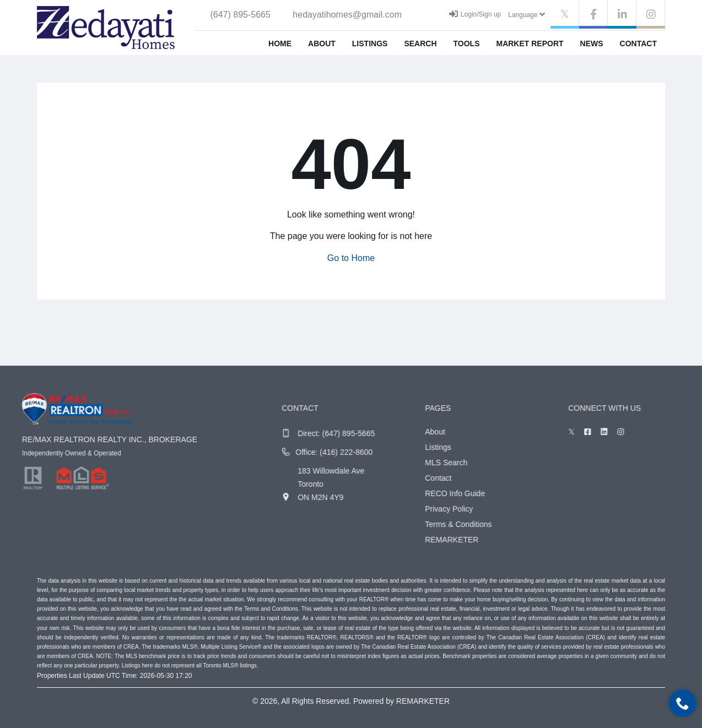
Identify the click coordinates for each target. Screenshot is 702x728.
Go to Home (351, 258)
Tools (467, 44)
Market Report (530, 44)
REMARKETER (471, 540)
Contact (638, 44)
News (592, 44)
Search (420, 44)
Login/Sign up (475, 14)
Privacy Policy (469, 509)
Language (526, 14)
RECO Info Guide (475, 493)
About (322, 44)
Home (280, 44)
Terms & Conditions (478, 524)
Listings (370, 44)
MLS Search (466, 463)
